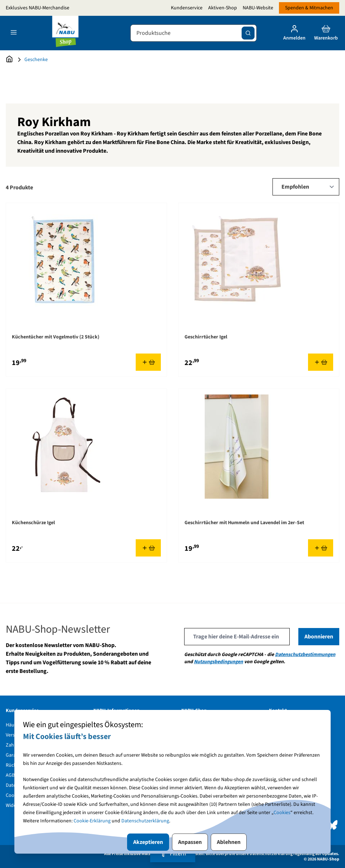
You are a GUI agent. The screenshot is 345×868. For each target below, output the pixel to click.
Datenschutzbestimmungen (305, 655)
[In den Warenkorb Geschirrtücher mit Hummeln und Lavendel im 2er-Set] (321, 548)
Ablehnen (229, 842)
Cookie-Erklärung (92, 821)
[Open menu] (14, 32)
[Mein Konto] (294, 33)
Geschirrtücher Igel (206, 337)
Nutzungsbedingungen (218, 662)
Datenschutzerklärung (145, 821)
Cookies (282, 813)
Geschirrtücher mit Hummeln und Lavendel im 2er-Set (244, 523)
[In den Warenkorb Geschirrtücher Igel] (321, 362)
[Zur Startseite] (9, 60)
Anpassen (190, 842)
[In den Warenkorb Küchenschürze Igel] (148, 548)
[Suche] (248, 33)
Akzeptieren (148, 842)
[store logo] (65, 33)
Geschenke (36, 60)
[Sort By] (306, 187)
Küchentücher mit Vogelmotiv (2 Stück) (56, 337)
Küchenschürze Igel (33, 523)
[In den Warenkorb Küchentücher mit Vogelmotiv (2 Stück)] (148, 362)
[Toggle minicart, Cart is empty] (326, 33)
